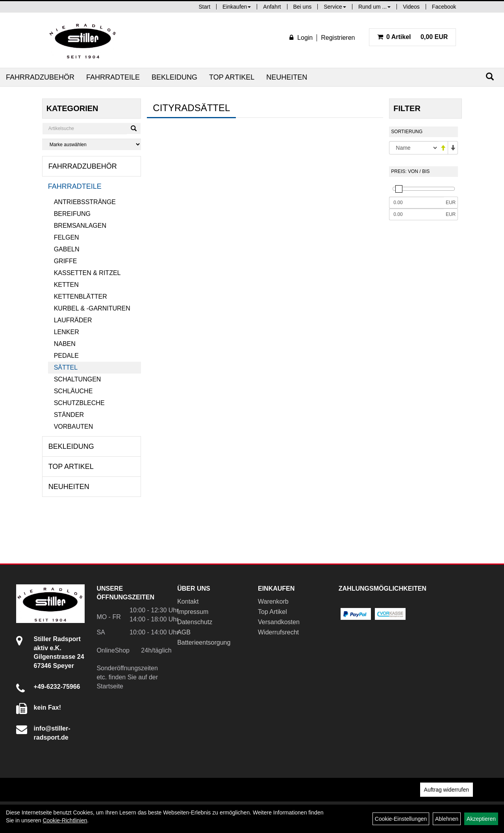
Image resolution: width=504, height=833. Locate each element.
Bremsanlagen (80, 226)
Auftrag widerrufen (447, 790)
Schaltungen (78, 379)
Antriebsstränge (85, 202)
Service (335, 7)
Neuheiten (287, 77)
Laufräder (73, 320)
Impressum (193, 612)
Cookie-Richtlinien (65, 820)
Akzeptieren (481, 819)
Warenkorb (273, 602)
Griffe (66, 261)
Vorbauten (74, 427)
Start (205, 7)
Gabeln (67, 249)
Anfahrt (272, 7)
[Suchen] (490, 77)
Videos (411, 7)
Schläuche (73, 391)
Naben (65, 344)
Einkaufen (237, 7)
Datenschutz (195, 622)
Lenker (67, 332)
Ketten (66, 285)
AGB (184, 632)
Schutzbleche (79, 403)
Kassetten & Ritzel (87, 273)
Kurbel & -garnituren (92, 308)
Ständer (69, 415)
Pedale (66, 356)
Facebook (444, 7)
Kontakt (188, 602)
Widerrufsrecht (278, 632)
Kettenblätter (81, 297)
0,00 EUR (413, 37)
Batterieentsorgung (204, 642)
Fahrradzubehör (40, 77)
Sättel (66, 367)
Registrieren (338, 38)
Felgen (67, 237)
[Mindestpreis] (416, 203)
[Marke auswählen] (92, 144)
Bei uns (303, 7)
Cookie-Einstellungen (401, 819)
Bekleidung (174, 77)
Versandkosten (279, 622)
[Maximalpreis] (416, 214)
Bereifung (72, 214)
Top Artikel (232, 77)
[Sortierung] (414, 148)
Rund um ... (374, 7)
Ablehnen (447, 819)
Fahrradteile (113, 77)
